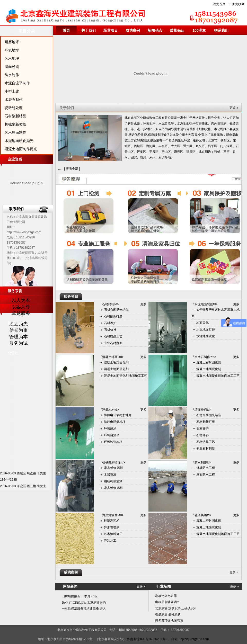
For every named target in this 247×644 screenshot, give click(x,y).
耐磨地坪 (12, 42)
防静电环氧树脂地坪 (118, 415)
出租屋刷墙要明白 (167, 602)
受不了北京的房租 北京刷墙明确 (84, 602)
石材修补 (110, 330)
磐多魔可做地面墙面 (169, 621)
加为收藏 (238, 4)
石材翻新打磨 (113, 316)
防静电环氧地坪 (115, 422)
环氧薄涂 (110, 428)
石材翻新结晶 (15, 116)
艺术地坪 (12, 58)
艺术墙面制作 (15, 132)
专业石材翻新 (113, 343)
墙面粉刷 (12, 67)
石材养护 (110, 323)
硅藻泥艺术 (112, 521)
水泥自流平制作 (17, 83)
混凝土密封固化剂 (116, 362)
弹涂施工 (110, 541)
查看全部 (72, 169)
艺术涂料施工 (113, 534)
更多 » (234, 572)
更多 (143, 304)
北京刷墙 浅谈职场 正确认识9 (175, 608)
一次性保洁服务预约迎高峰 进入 (84, 609)
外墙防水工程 (206, 468)
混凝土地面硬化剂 (116, 369)
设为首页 (219, 4)
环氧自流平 (112, 435)
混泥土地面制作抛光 (21, 149)
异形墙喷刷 (112, 527)
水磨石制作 (14, 100)
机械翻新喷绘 (15, 124)
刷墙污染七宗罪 (166, 596)
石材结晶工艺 (113, 336)
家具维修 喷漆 (114, 468)
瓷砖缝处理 (14, 108)
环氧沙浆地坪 (113, 442)
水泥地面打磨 (206, 329)
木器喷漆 (110, 475)
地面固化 (202, 323)
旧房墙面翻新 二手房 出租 (80, 596)
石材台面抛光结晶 (116, 310)
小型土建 (12, 91)
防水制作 (12, 75)
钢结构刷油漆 (113, 481)
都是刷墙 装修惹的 (168, 614)
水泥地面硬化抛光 (19, 141)
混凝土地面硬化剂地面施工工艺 (126, 376)
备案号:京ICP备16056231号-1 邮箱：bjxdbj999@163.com (168, 639)
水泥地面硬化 (206, 336)
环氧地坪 (12, 50)
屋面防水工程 (206, 475)
